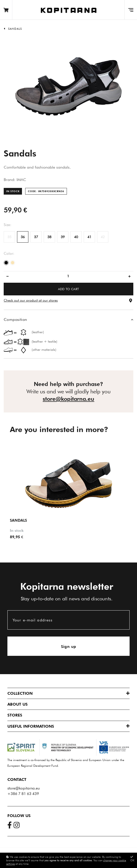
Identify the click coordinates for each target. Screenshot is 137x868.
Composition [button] (15, 319)
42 (103, 237)
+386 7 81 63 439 (23, 794)
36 (23, 237)
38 (49, 237)
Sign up (69, 647)
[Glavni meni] (131, 10)
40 (76, 237)
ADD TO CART (69, 289)
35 (9, 237)
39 (63, 237)
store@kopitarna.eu (68, 399)
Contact (17, 779)
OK (132, 859)
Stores (15, 715)
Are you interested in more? (59, 429)
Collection (20, 693)
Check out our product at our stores (31, 300)
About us (18, 704)
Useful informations (31, 726)
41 (89, 237)
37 (36, 237)
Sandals (15, 29)
